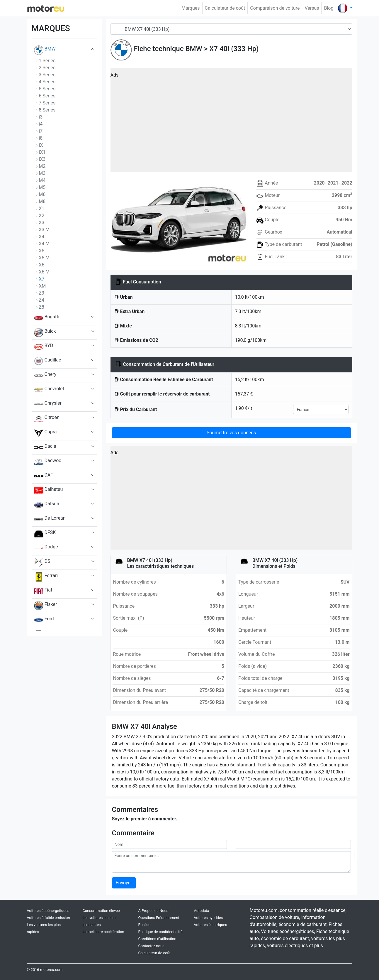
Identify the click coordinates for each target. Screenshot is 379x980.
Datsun (47, 505)
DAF (44, 476)
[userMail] (293, 844)
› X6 (40, 265)
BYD (44, 347)
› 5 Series (46, 89)
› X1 (40, 208)
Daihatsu (49, 491)
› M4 (41, 180)
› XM (41, 286)
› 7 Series (46, 103)
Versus (312, 8)
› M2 (41, 166)
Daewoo (48, 462)
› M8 (41, 201)
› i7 (40, 131)
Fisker (46, 606)
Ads (115, 75)
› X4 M (43, 244)
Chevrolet (49, 390)
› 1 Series (46, 61)
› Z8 (40, 307)
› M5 (41, 187)
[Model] (231, 29)
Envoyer (124, 883)
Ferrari (46, 577)
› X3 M (43, 230)
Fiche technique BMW (168, 49)
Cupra (45, 433)
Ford (44, 620)
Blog (329, 8)
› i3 (40, 117)
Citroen (47, 419)
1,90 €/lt (244, 408)
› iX (40, 145)
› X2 (40, 216)
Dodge (46, 548)
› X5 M (43, 258)
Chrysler (48, 404)
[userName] (170, 844)
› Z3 (40, 293)
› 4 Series (46, 82)
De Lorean (50, 519)
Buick (45, 332)
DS (42, 562)
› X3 (40, 223)
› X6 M (43, 272)
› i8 (40, 138)
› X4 (40, 237)
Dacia (45, 447)
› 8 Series (46, 110)
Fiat (43, 591)
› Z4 (40, 300)
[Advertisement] (231, 122)
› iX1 (41, 152)
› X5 (40, 251)
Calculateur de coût (225, 8)
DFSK (45, 534)
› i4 (40, 124)
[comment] (231, 862)
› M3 (41, 173)
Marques (191, 8)
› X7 (40, 279)
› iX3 (41, 159)
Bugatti (47, 318)
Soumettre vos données (231, 433)
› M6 (41, 194)
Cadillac (48, 361)
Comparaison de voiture (275, 8)
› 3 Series (46, 75)
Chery (45, 376)
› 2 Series (46, 68)
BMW (45, 50)
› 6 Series (46, 96)
